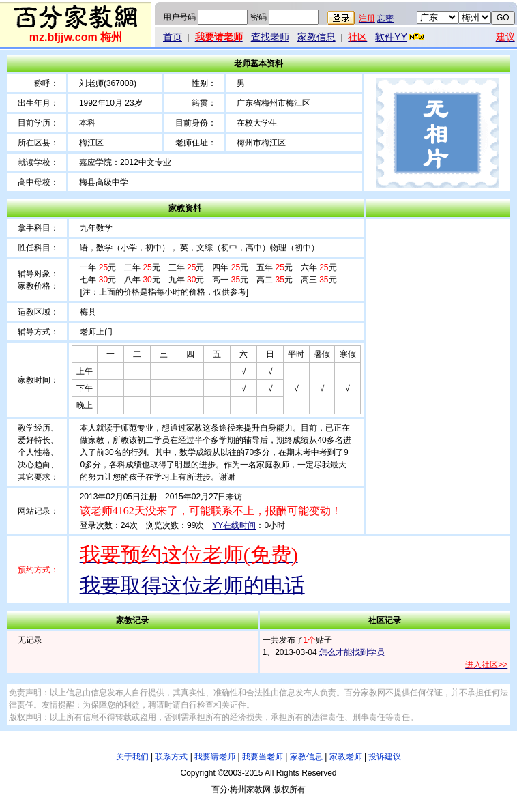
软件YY (401, 37)
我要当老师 (263, 757)
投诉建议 (385, 757)
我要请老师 (215, 757)
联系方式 (171, 757)
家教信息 (316, 37)
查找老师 (270, 37)
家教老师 (346, 757)
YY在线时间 (234, 525)
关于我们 (132, 757)
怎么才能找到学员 (352, 652)
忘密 (385, 18)
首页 (173, 37)
